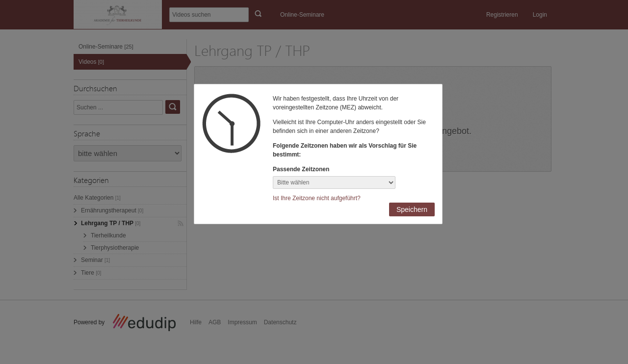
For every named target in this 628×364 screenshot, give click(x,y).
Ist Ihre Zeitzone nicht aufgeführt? (317, 198)
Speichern (412, 209)
